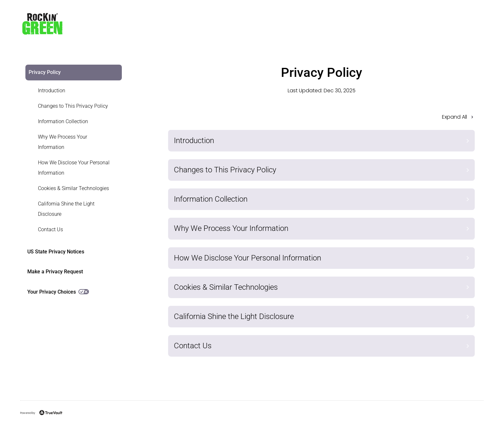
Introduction (52, 91)
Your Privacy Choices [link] (58, 292)
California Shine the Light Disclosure (66, 209)
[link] (70, 91)
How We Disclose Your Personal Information (74, 168)
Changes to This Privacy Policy (73, 106)
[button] (322, 119)
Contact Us (50, 229)
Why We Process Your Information (63, 142)
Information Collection (63, 121)
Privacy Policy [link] (45, 72)
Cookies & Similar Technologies (73, 188)
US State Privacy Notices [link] (56, 252)
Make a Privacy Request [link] (55, 272)
